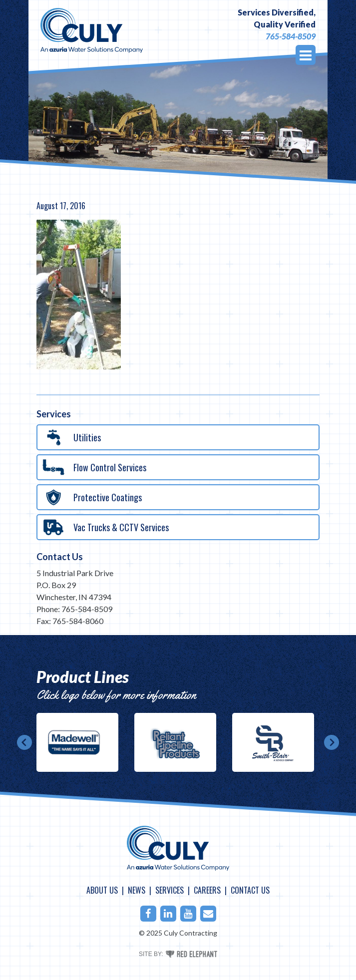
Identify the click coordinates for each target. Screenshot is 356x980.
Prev (24, 742)
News (137, 890)
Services (170, 890)
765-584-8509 (291, 36)
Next (332, 742)
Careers (207, 890)
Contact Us (60, 557)
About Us (102, 890)
